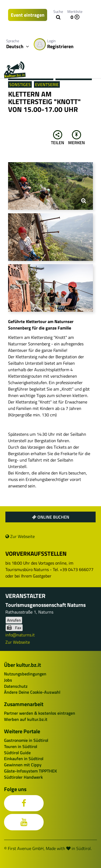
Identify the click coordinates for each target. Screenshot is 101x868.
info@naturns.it (20, 635)
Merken (76, 138)
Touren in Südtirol (21, 746)
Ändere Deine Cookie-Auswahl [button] (32, 692)
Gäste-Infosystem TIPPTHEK (30, 771)
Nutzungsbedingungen (25, 674)
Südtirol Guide (17, 753)
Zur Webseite (20, 536)
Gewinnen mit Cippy (23, 765)
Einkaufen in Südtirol (24, 759)
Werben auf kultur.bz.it (26, 719)
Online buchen (51, 517)
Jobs (8, 680)
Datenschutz (16, 686)
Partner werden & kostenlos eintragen (40, 713)
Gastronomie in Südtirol (26, 740)
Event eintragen (28, 15)
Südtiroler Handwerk (23, 777)
